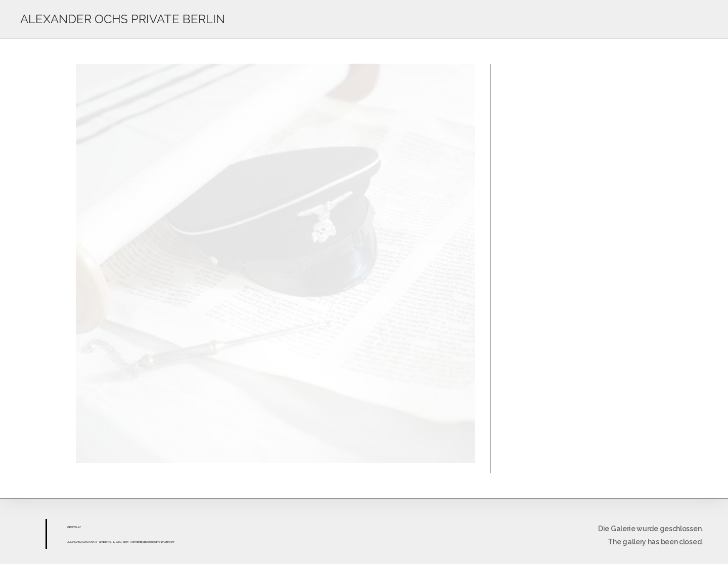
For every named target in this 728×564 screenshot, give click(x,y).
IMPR (70, 527)
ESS (74, 527)
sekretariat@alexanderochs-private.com (152, 542)
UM (78, 527)
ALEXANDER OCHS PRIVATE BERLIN (123, 19)
